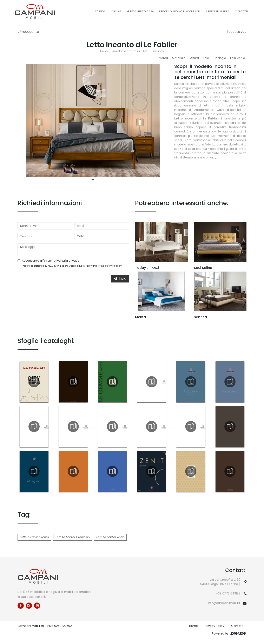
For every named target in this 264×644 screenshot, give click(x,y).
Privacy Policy (84, 266)
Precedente (28, 32)
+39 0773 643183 (228, 593)
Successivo (237, 32)
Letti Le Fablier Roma (34, 537)
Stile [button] (206, 58)
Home (105, 51)
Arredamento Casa (140, 11)
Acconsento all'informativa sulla (50, 261)
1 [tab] (93, 180)
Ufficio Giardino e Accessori (180, 11)
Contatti (241, 11)
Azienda (100, 11)
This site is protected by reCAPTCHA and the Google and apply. (72, 266)
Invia (120, 278)
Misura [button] (194, 58)
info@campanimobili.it (224, 603)
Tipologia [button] (220, 58)
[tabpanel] (93, 120)
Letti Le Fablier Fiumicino (73, 537)
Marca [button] (163, 58)
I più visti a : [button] (238, 58)
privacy (74, 261)
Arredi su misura (218, 11)
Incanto (158, 51)
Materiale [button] (179, 58)
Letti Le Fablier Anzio (110, 537)
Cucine (116, 11)
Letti (146, 51)
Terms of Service (106, 266)
